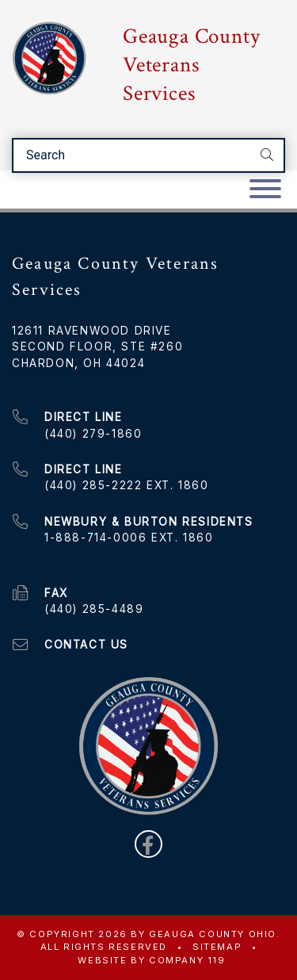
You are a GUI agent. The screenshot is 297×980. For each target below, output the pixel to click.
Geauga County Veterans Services (191, 65)
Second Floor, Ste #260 (97, 346)
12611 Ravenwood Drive (92, 331)
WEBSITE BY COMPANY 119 (151, 960)
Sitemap (217, 947)
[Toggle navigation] (265, 190)
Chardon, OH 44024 (78, 363)
